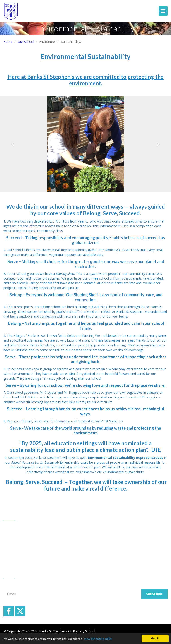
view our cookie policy (98, 640)
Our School (26, 42)
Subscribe (154, 594)
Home (8, 42)
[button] (13, 144)
